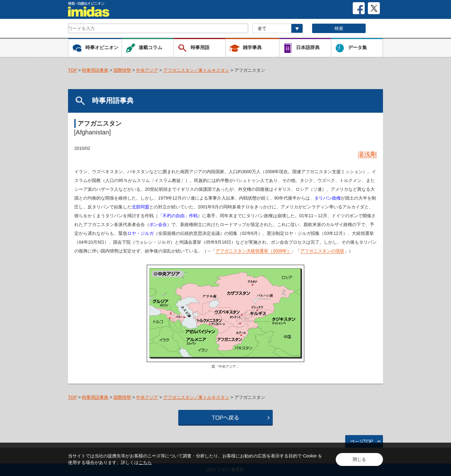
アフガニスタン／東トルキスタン (196, 70)
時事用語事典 (95, 70)
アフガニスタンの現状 (322, 251)
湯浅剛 (367, 154)
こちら (145, 462)
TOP (72, 70)
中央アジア (147, 70)
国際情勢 (122, 70)
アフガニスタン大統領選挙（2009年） (253, 251)
